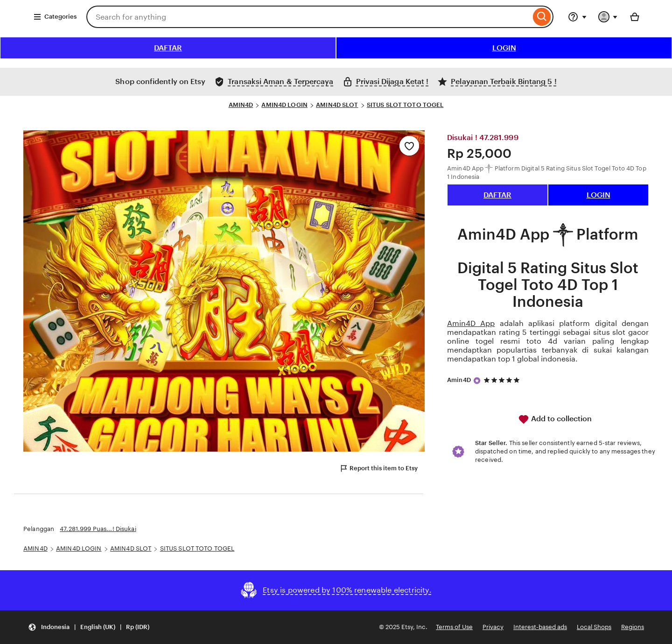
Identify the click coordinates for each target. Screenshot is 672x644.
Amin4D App (471, 323)
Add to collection (555, 419)
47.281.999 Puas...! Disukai (98, 529)
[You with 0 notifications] (608, 17)
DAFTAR (168, 48)
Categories (55, 17)
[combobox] (308, 17)
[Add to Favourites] (409, 146)
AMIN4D (241, 105)
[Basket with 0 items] (635, 17)
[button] (89, 627)
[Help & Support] (577, 17)
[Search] (542, 17)
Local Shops (594, 627)
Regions (633, 627)
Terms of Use (454, 627)
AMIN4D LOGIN (284, 105)
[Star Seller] (477, 381)
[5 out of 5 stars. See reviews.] (503, 380)
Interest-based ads (540, 627)
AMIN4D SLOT (337, 105)
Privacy (493, 627)
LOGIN (504, 48)
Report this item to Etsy (378, 468)
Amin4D (459, 380)
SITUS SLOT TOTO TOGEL (405, 105)
